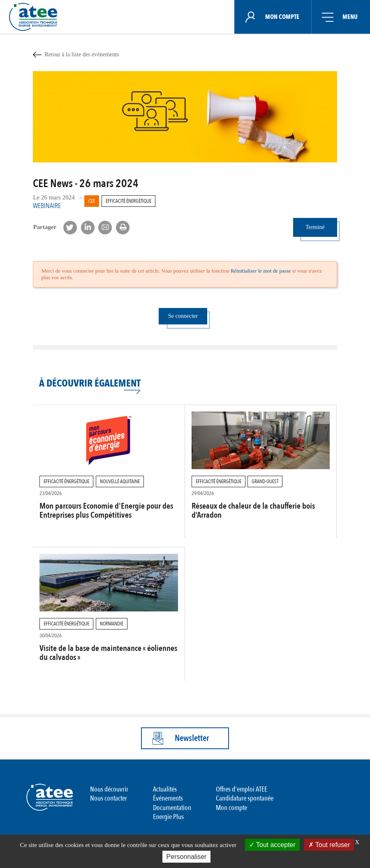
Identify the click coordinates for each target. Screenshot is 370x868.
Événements (168, 798)
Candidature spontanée (245, 798)
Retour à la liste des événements (82, 54)
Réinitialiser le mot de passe (261, 271)
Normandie (112, 624)
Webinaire (47, 206)
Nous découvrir (109, 789)
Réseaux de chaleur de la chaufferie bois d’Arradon (253, 510)
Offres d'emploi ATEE (242, 789)
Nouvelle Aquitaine (120, 481)
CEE (92, 201)
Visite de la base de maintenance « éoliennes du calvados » (108, 653)
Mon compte (231, 808)
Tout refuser (329, 845)
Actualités (165, 789)
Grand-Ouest (265, 481)
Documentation (172, 808)
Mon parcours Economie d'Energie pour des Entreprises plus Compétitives (106, 510)
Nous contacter (109, 798)
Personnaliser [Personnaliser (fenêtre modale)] (187, 857)
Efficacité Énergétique (128, 201)
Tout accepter (272, 845)
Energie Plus (168, 817)
